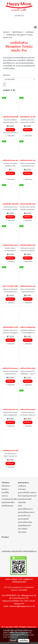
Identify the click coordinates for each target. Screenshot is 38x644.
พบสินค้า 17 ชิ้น (9, 90)
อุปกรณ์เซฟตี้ (23, 519)
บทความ (5, 496)
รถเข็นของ (22, 486)
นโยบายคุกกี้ (14, 637)
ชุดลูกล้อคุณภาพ (25, 525)
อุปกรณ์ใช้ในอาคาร (25, 509)
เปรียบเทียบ (11, 136)
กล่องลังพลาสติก (25, 499)
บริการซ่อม (22, 532)
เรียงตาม (8, 75)
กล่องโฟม (22, 502)
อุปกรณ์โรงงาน (24, 516)
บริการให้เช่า (23, 529)
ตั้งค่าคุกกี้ (13, 641)
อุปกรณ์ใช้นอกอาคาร (26, 512)
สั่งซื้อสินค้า (10, 130)
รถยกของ (22, 489)
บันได (20, 506)
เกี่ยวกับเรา (6, 486)
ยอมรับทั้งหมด (24, 641)
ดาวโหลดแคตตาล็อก (10, 499)
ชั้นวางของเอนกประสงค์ (27, 496)
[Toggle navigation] (35, 27)
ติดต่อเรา (5, 489)
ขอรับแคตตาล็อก (8, 502)
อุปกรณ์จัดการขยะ (25, 522)
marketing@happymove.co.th (22, 606)
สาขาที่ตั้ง (5, 493)
